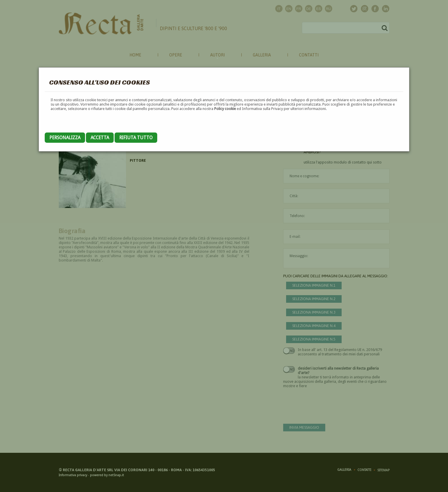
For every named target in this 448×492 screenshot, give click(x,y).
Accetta (100, 138)
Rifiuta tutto (136, 138)
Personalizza (65, 138)
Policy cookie (225, 109)
